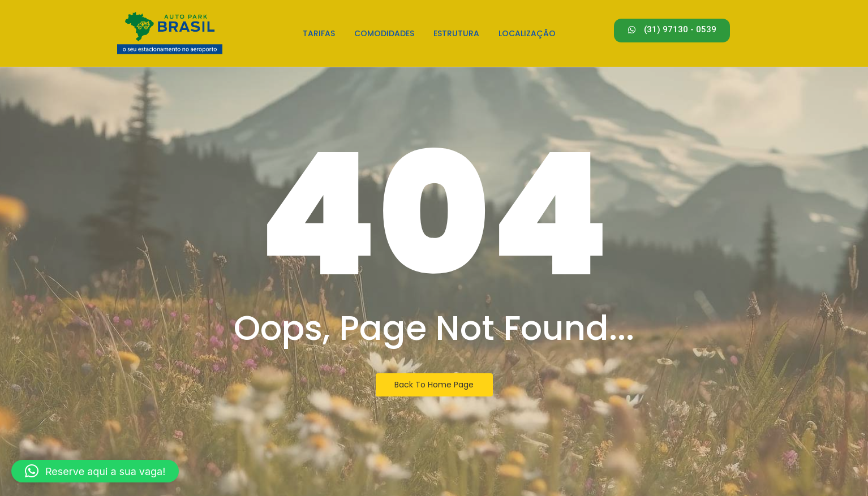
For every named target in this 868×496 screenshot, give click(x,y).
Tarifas (319, 33)
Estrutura (456, 33)
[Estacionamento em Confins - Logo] (170, 32)
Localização (527, 33)
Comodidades (384, 33)
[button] (95, 471)
